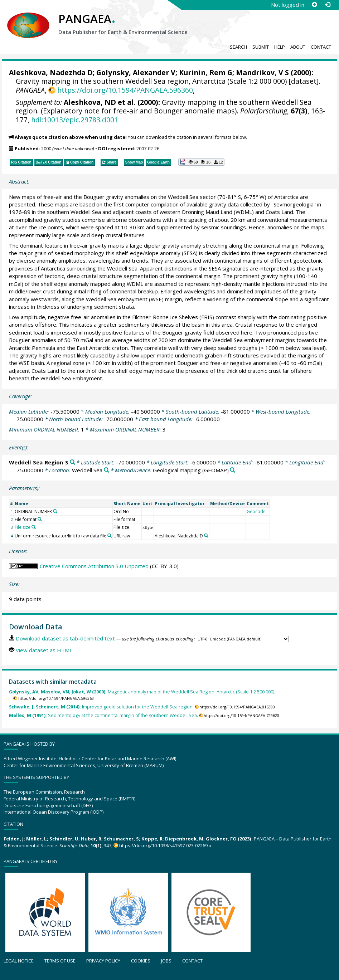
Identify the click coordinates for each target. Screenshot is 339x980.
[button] (201, 162)
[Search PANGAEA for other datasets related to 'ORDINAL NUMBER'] (55, 511)
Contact (321, 47)
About (298, 47)
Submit (261, 47)
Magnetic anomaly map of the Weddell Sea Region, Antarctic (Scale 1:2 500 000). (142, 692)
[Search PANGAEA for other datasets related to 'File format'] (40, 519)
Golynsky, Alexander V (136, 72)
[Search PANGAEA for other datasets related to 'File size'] (34, 527)
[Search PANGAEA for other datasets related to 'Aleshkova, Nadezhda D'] (206, 536)
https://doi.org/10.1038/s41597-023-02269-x (165, 845)
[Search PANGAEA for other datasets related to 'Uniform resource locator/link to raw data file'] (110, 536)
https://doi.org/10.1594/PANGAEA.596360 (125, 90)
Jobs (166, 961)
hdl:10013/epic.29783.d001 (75, 120)
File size (23, 527)
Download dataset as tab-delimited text (65, 638)
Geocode (256, 511)
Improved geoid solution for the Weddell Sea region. (101, 707)
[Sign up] (314, 5)
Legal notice (19, 961)
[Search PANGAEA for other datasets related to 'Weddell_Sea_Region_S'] (72, 462)
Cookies (141, 961)
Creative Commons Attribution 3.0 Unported (94, 566)
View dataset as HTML (44, 650)
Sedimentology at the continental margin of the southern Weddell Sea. (103, 715)
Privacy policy (103, 961)
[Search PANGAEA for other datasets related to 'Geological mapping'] (233, 470)
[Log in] (327, 5)
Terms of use (60, 961)
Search (238, 47)
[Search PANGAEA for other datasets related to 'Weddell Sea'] (106, 470)
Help (280, 47)
